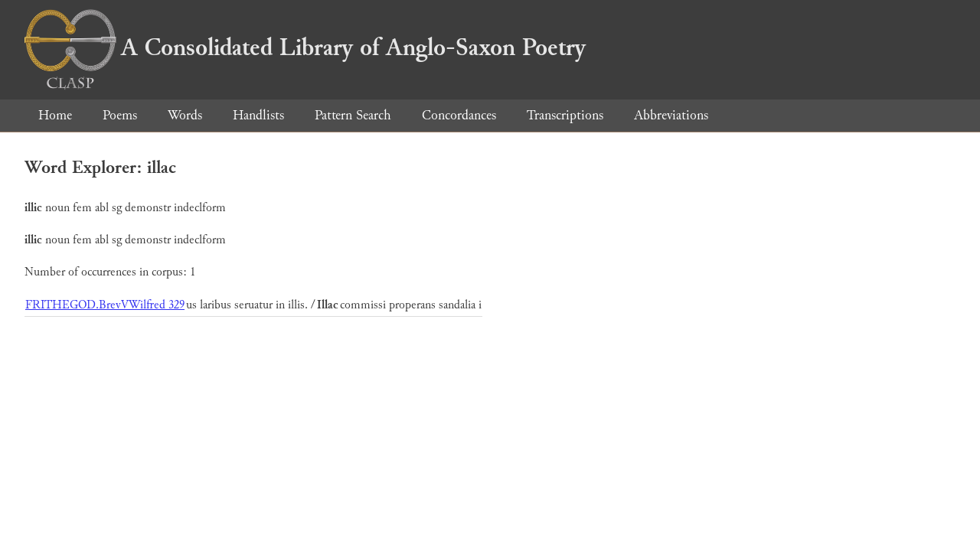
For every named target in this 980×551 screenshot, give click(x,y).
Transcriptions (565, 115)
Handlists (258, 115)
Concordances (459, 115)
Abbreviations (671, 115)
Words (185, 115)
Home (55, 115)
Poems (120, 115)
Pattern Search (353, 115)
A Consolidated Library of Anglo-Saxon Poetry (305, 47)
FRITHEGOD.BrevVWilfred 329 (105, 305)
